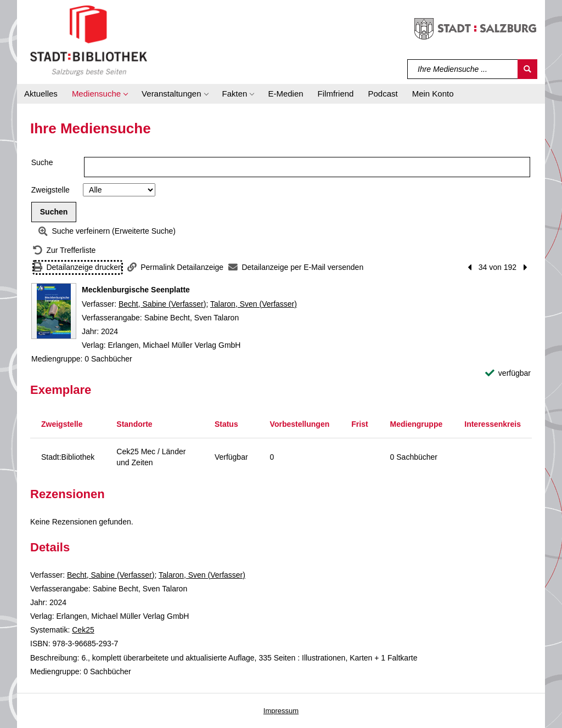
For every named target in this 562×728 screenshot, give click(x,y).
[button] (100, 94)
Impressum (281, 711)
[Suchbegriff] (463, 69)
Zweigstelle (50, 190)
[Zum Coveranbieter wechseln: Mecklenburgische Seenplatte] (54, 311)
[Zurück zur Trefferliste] (64, 250)
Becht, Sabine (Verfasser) (162, 304)
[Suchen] (527, 69)
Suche (42, 162)
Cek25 (83, 630)
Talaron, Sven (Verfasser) (254, 304)
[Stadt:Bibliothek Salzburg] (89, 40)
